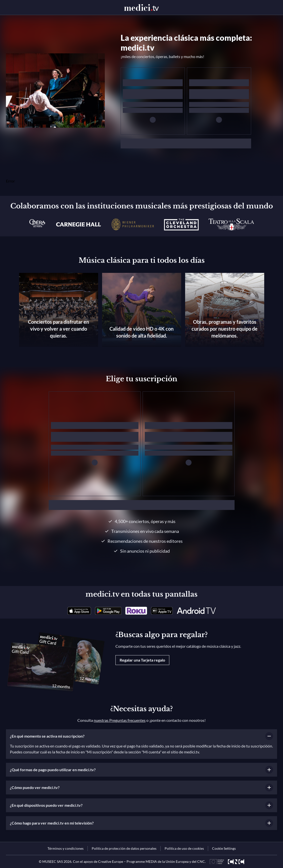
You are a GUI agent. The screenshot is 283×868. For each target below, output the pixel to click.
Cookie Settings (224, 848)
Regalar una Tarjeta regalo (142, 660)
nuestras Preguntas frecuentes (120, 720)
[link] (79, 611)
